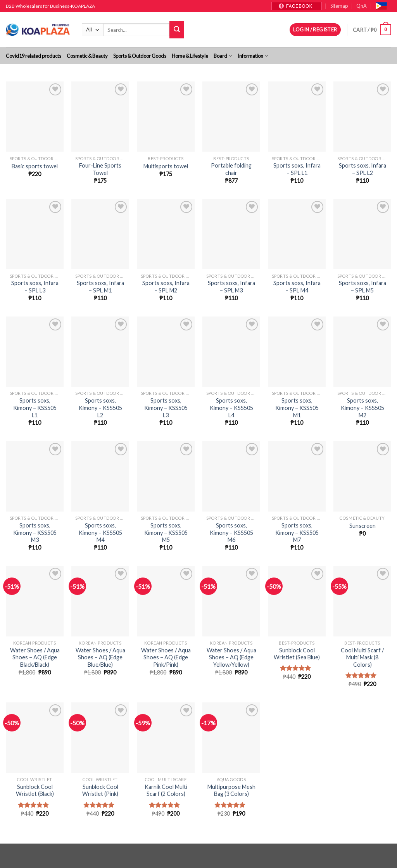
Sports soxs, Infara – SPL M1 (100, 287)
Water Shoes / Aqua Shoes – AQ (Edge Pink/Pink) (166, 657)
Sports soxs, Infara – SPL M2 (166, 287)
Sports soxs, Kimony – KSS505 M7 (297, 533)
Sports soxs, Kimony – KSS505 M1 (297, 408)
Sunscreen (362, 526)
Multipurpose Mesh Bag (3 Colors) (231, 790)
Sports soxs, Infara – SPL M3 (231, 287)
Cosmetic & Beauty (87, 56)
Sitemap (339, 6)
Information (253, 56)
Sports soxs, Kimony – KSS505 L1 (35, 408)
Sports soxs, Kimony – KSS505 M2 (362, 408)
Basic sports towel (35, 166)
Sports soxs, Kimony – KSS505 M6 (231, 533)
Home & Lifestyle (190, 56)
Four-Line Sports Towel (100, 169)
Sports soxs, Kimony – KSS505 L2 (100, 408)
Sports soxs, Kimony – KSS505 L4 (231, 408)
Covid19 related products (34, 56)
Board (223, 56)
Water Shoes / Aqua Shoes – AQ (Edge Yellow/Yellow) (231, 657)
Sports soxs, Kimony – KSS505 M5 (166, 533)
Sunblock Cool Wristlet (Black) (35, 790)
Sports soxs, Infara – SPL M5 (362, 287)
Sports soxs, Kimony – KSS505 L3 (166, 408)
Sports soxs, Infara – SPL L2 (362, 169)
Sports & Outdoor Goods (140, 56)
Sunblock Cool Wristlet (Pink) (100, 790)
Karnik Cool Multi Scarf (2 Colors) (166, 790)
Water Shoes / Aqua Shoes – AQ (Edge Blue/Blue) (100, 657)
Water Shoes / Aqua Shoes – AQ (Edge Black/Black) (35, 657)
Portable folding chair (231, 169)
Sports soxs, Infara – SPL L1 (297, 169)
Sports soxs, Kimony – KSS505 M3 (35, 533)
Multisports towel (166, 166)
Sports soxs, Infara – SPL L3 (35, 287)
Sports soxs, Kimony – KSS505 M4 (100, 533)
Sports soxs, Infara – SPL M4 (297, 287)
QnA (362, 6)
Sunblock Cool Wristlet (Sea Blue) (297, 654)
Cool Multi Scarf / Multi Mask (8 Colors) (362, 657)
